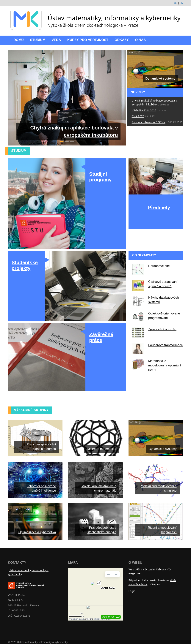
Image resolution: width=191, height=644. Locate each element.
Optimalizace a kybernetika (37, 532)
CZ (176, 3)
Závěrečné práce (101, 337)
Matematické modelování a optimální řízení (165, 365)
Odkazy (122, 40)
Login (132, 591)
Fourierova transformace (166, 345)
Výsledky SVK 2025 (144, 110)
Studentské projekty (25, 265)
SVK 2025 (138, 116)
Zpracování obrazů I (162, 329)
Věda (56, 40)
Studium (38, 40)
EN (181, 3)
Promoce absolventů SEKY (149, 122)
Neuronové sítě (159, 266)
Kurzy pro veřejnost (88, 40)
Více (180, 122)
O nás (140, 40)
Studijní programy (100, 177)
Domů (19, 40)
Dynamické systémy (160, 79)
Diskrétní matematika (102, 449)
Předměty (159, 208)
